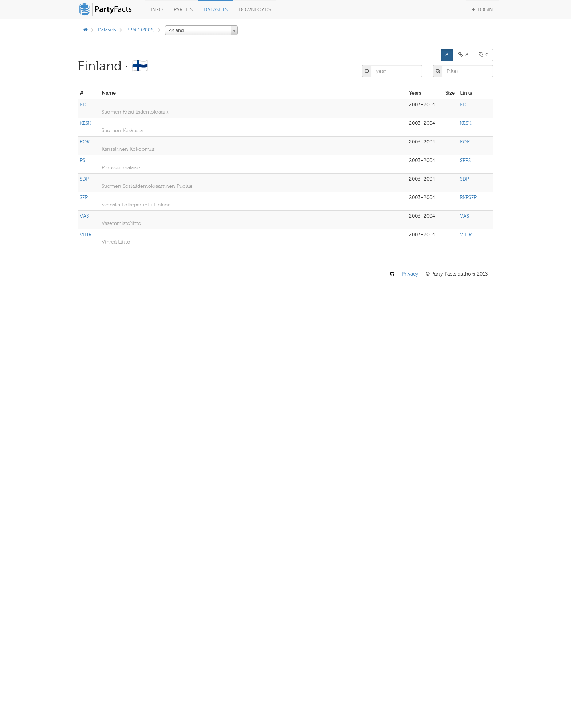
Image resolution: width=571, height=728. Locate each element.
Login (482, 10)
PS (82, 160)
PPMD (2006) (141, 30)
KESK (85, 123)
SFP (84, 197)
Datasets (216, 10)
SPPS (465, 160)
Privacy (410, 274)
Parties (183, 10)
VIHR (86, 235)
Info (157, 10)
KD (83, 105)
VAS (84, 216)
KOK (85, 142)
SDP (84, 179)
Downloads (255, 10)
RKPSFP (468, 197)
